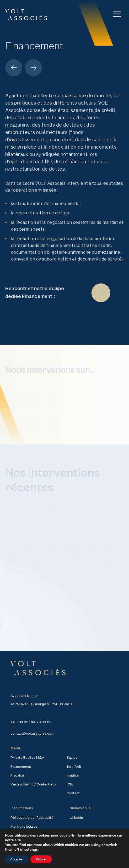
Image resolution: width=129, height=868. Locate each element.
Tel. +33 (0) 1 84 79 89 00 (31, 722)
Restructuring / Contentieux (33, 784)
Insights (73, 775)
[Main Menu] (117, 14)
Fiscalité (17, 775)
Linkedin (76, 818)
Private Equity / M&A (27, 758)
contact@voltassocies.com (32, 734)
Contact (73, 793)
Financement (21, 767)
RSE (70, 784)
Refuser (41, 859)
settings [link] (31, 850)
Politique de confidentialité (32, 818)
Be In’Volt (74, 767)
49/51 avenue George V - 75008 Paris (41, 704)
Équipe (72, 758)
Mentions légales (24, 827)
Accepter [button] (17, 859)
